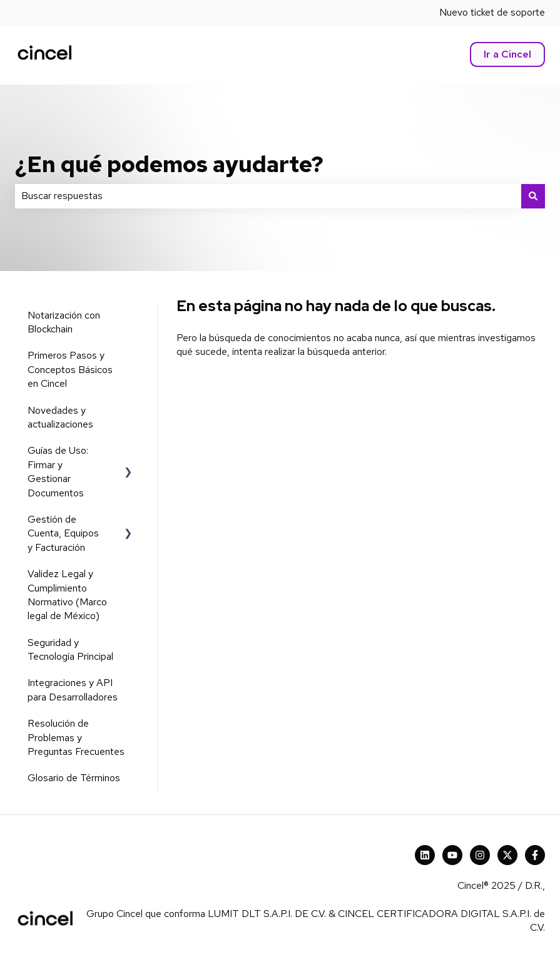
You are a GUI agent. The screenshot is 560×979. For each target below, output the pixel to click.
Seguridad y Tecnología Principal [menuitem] (70, 649)
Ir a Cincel (507, 54)
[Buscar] (533, 196)
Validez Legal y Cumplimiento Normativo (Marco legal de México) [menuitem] (67, 595)
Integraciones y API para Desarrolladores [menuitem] (73, 689)
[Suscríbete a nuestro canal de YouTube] (452, 855)
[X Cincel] (507, 855)
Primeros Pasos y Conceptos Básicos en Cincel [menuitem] (70, 369)
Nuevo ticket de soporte (492, 12)
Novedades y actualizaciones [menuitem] (60, 417)
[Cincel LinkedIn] (425, 855)
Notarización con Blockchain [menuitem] (64, 322)
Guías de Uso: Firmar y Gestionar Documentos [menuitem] (58, 471)
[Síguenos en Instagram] (480, 855)
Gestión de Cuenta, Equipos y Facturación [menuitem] (63, 533)
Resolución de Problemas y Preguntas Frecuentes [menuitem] (76, 737)
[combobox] (268, 196)
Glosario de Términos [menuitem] (74, 778)
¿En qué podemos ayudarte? (169, 164)
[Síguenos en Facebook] (535, 855)
